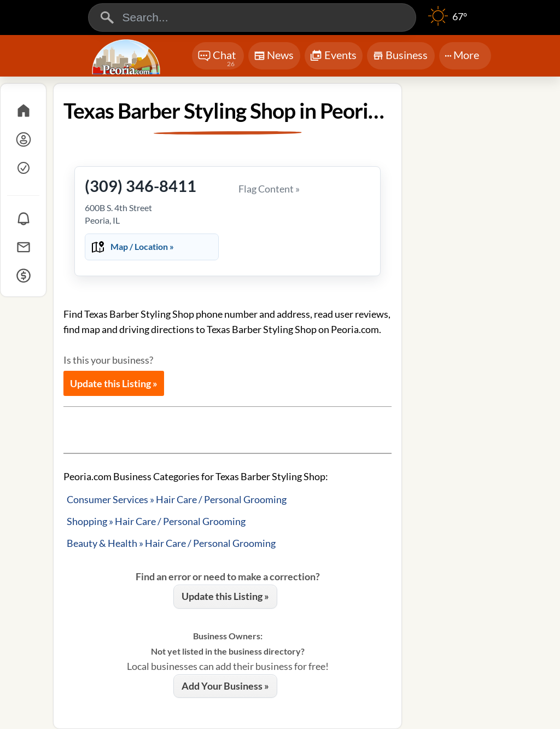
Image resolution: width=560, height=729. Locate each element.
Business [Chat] (400, 58)
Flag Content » (269, 189)
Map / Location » (142, 246)
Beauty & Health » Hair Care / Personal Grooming (171, 543)
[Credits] (23, 276)
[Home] (23, 111)
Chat (217, 59)
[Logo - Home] (127, 57)
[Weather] (448, 22)
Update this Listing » (114, 383)
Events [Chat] (333, 56)
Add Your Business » (225, 686)
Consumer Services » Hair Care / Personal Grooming (177, 499)
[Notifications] (23, 219)
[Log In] (23, 139)
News (274, 57)
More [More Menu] (462, 55)
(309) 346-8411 (141, 186)
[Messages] (23, 247)
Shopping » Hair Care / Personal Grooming (156, 521)
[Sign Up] (23, 168)
